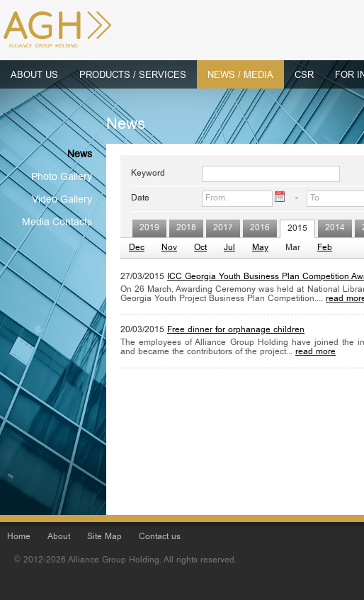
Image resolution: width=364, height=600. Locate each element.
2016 (260, 228)
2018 (186, 228)
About (59, 537)
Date (140, 199)
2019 (149, 228)
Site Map (104, 537)
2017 (223, 228)
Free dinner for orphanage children (236, 330)
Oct (200, 248)
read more (315, 352)
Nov (169, 248)
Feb (325, 248)
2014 (335, 228)
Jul (229, 248)
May (260, 248)
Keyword (148, 174)
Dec (137, 248)
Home (19, 537)
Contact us (160, 537)
